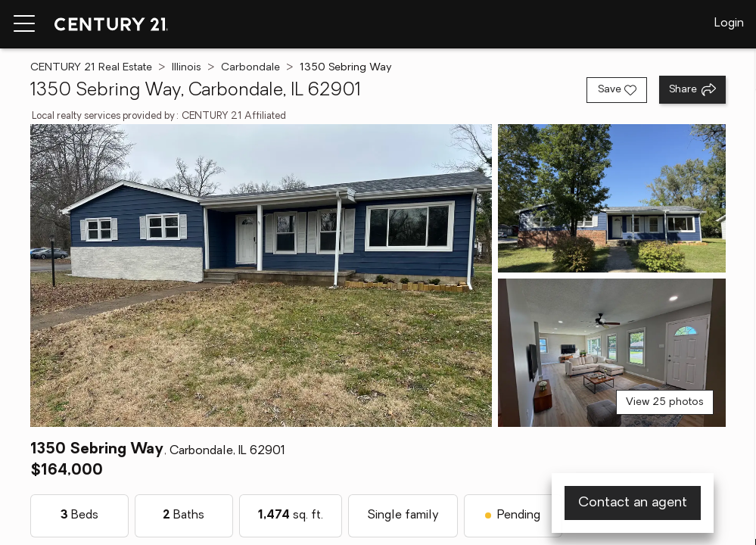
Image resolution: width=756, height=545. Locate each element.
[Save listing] (617, 90)
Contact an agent (633, 503)
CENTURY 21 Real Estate (91, 68)
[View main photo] (261, 276)
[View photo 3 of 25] (612, 353)
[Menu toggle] (24, 24)
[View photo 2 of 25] (612, 198)
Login (729, 23)
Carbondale (250, 68)
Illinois (187, 68)
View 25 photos (665, 402)
